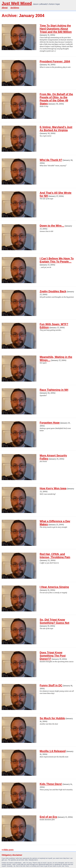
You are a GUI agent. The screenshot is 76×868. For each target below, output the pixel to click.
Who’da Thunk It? (51, 160)
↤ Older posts (8, 850)
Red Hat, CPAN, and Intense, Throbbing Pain (55, 556)
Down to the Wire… (52, 226)
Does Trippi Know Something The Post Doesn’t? (53, 656)
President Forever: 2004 (55, 61)
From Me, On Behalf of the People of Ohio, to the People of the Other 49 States (56, 99)
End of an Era (48, 817)
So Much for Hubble (52, 718)
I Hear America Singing (54, 587)
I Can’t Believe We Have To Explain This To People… (57, 260)
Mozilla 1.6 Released (53, 751)
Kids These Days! (51, 784)
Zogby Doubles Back (53, 291)
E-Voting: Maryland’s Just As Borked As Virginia (56, 129)
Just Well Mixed (17, 3)
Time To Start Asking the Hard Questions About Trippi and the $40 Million (56, 29)
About (5, 8)
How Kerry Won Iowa (53, 488)
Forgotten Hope (50, 423)
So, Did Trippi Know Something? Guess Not (55, 621)
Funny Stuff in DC (51, 685)
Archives (15, 8)
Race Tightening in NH (54, 390)
